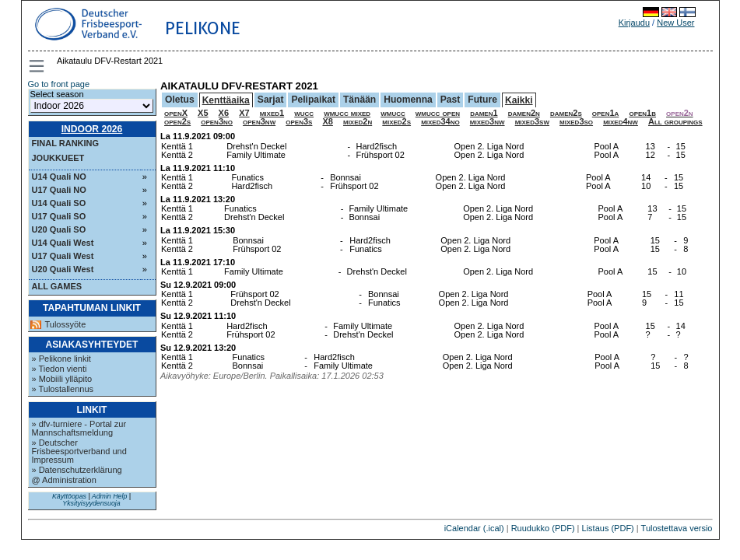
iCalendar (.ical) (474, 528)
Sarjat (271, 100)
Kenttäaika (226, 100)
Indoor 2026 (92, 129)
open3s (299, 121)
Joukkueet (58, 158)
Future (482, 100)
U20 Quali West (63, 269)
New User (675, 23)
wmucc (393, 113)
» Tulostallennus (63, 389)
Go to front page (59, 84)
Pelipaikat (313, 100)
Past (451, 100)
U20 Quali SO (59, 229)
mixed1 (272, 113)
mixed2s (396, 121)
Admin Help (109, 496)
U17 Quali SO (59, 216)
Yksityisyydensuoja (91, 503)
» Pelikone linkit (61, 359)
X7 (244, 113)
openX (176, 113)
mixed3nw (487, 121)
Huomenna (408, 100)
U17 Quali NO (59, 190)
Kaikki (519, 100)
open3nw (259, 121)
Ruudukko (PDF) (543, 528)
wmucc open (438, 113)
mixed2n (358, 121)
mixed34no (440, 121)
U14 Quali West (63, 243)
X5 (203, 113)
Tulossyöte (66, 325)
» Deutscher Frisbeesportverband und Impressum (79, 451)
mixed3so (576, 121)
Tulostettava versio (677, 528)
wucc (304, 113)
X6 (224, 113)
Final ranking (66, 143)
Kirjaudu (634, 23)
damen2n (524, 113)
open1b (642, 113)
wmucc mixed (347, 113)
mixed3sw (532, 121)
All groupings (675, 121)
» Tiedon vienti (60, 369)
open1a (606, 113)
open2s (177, 121)
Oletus (180, 100)
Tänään (359, 100)
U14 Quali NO (59, 177)
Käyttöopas (69, 496)
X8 (327, 121)
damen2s (566, 113)
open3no (217, 121)
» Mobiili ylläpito (62, 379)
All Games (57, 286)
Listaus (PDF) (608, 528)
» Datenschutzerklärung (77, 470)
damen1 (484, 113)
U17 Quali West (63, 256)
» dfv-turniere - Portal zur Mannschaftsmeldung (79, 428)
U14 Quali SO (59, 203)
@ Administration (64, 480)
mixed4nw (621, 121)
